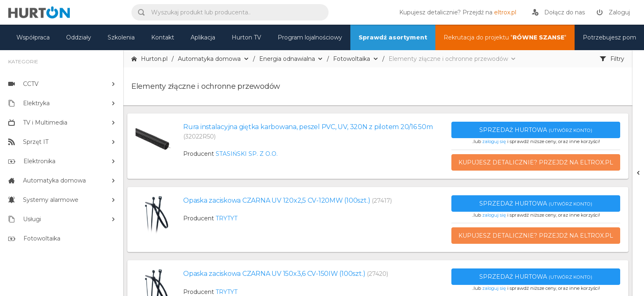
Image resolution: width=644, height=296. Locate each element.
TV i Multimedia (38, 123)
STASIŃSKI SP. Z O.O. (247, 154)
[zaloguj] (613, 12)
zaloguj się (494, 141)
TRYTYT (227, 218)
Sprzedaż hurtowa (536, 130)
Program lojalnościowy (310, 37)
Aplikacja (203, 37)
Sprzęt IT (28, 142)
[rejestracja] (558, 12)
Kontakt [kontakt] (163, 37)
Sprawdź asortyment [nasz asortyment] (393, 37)
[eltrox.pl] (456, 12)
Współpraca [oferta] (33, 37)
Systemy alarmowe (43, 200)
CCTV (23, 84)
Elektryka (29, 103)
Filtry (612, 59)
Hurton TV (246, 37)
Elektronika (32, 161)
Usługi (25, 219)
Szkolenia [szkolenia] (121, 37)
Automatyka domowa (47, 180)
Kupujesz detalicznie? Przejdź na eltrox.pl (536, 162)
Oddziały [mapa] (79, 37)
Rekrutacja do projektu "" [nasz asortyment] (505, 37)
